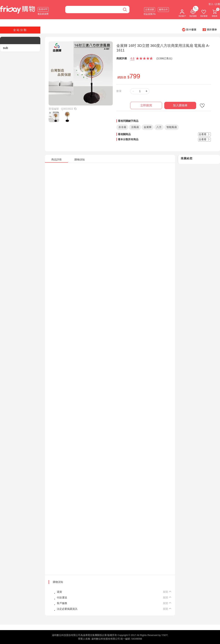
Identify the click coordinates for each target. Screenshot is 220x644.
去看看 (204, 134)
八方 (159, 127)
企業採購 (150, 10)
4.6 (132, 59)
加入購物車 (180, 105)
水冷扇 (122, 127)
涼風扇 (135, 127)
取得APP (43, 9)
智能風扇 (172, 127)
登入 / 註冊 (214, 4)
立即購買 (146, 105)
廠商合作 (163, 10)
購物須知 (58, 582)
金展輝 (148, 127)
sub (5, 48)
